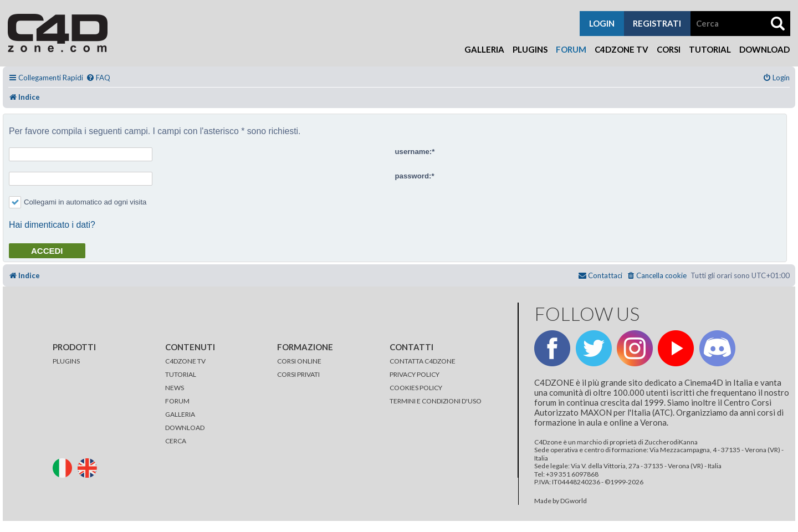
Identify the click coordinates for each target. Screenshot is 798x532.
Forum (571, 49)
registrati (657, 23)
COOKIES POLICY (416, 388)
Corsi (669, 49)
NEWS (175, 388)
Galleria (484, 49)
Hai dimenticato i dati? (52, 225)
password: (413, 176)
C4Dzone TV (621, 49)
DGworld (574, 501)
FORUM (177, 401)
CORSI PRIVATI (298, 374)
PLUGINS (66, 361)
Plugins (530, 49)
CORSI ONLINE (299, 361)
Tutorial (710, 49)
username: (414, 152)
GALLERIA (180, 414)
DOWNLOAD (185, 428)
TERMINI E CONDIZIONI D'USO (436, 401)
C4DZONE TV (185, 361)
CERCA (176, 441)
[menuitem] (98, 78)
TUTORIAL (181, 374)
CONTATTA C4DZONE (423, 361)
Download (764, 49)
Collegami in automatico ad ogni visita (78, 202)
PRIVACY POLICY (415, 374)
